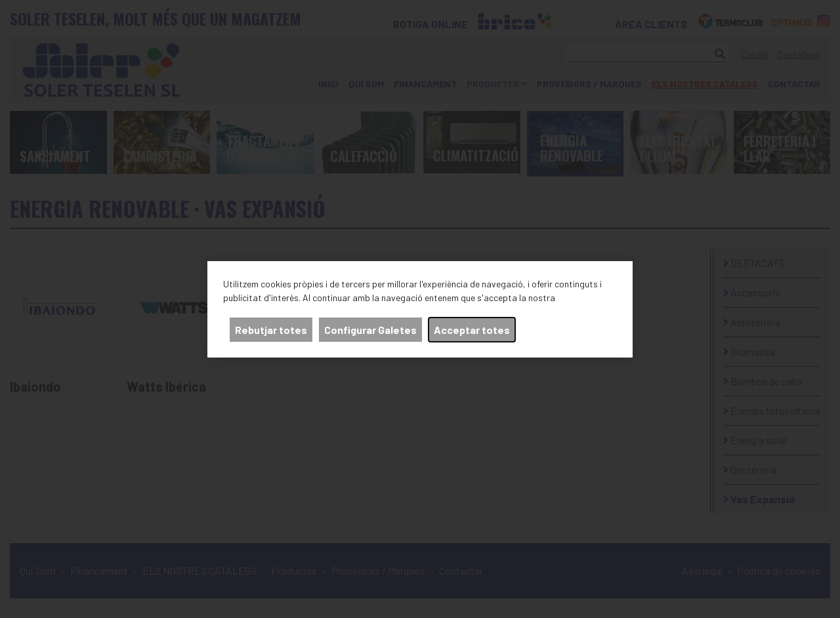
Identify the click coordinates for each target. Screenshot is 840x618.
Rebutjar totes (271, 330)
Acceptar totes (472, 330)
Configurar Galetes (370, 330)
